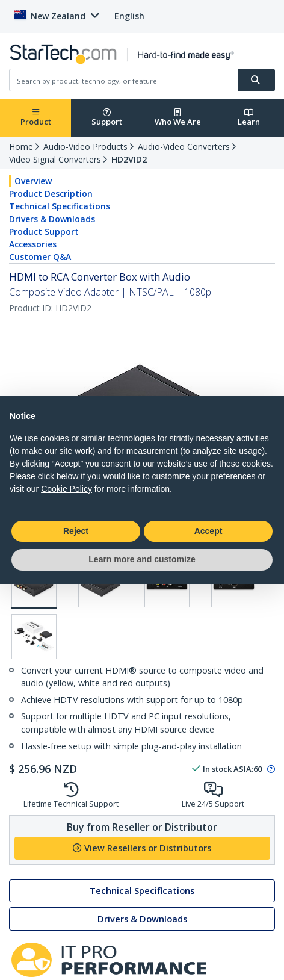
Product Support (44, 231)
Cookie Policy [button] (66, 489)
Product (36, 118)
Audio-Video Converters (184, 147)
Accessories (33, 244)
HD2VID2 (129, 159)
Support (107, 118)
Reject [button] (76, 531)
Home (21, 147)
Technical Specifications (60, 206)
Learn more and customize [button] (142, 559)
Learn (249, 118)
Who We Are (178, 118)
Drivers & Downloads (52, 219)
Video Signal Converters (55, 159)
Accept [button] (208, 531)
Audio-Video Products (85, 147)
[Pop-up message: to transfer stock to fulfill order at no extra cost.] (269, 769)
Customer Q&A (40, 257)
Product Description (51, 194)
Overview (33, 181)
